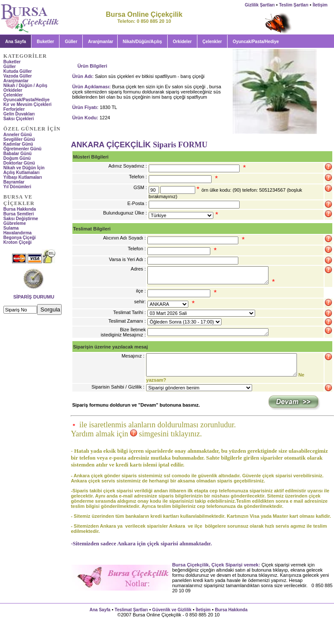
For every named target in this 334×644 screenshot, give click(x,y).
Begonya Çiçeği (20, 238)
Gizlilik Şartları (260, 5)
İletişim (320, 5)
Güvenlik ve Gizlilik (172, 610)
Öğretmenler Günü (22, 149)
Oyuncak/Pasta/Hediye (27, 100)
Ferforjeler (14, 109)
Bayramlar (14, 182)
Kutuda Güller (18, 71)
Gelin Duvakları (19, 114)
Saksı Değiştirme (21, 219)
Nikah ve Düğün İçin (24, 168)
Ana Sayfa (100, 610)
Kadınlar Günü (18, 144)
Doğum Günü (17, 158)
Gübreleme (15, 223)
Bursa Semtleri (19, 214)
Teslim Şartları (293, 5)
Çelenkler (212, 42)
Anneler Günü (18, 135)
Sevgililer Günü (19, 139)
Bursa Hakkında (20, 209)
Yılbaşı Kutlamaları (23, 177)
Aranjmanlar (100, 42)
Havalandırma (18, 233)
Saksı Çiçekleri (19, 119)
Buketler (45, 42)
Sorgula (50, 310)
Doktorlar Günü (19, 163)
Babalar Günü (18, 154)
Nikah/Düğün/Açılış (142, 42)
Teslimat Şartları (131, 610)
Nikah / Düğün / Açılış (25, 86)
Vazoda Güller (18, 76)
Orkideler (182, 42)
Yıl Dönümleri (17, 187)
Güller (71, 42)
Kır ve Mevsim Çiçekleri (28, 104)
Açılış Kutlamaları (22, 173)
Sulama (11, 228)
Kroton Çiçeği (18, 242)
